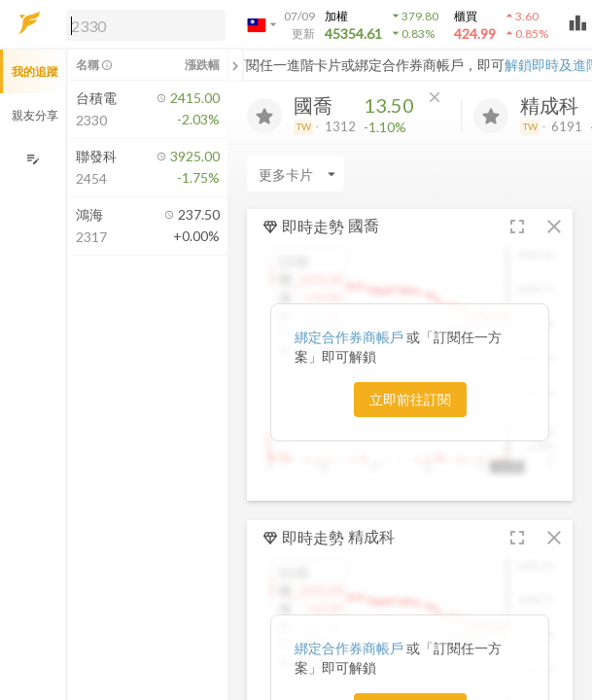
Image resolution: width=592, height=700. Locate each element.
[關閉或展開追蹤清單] (235, 65)
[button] (142, 24)
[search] (146, 25)
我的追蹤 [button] (35, 71)
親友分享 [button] (35, 115)
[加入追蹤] (264, 116)
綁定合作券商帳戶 (350, 337)
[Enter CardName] (296, 174)
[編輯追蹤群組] (33, 159)
